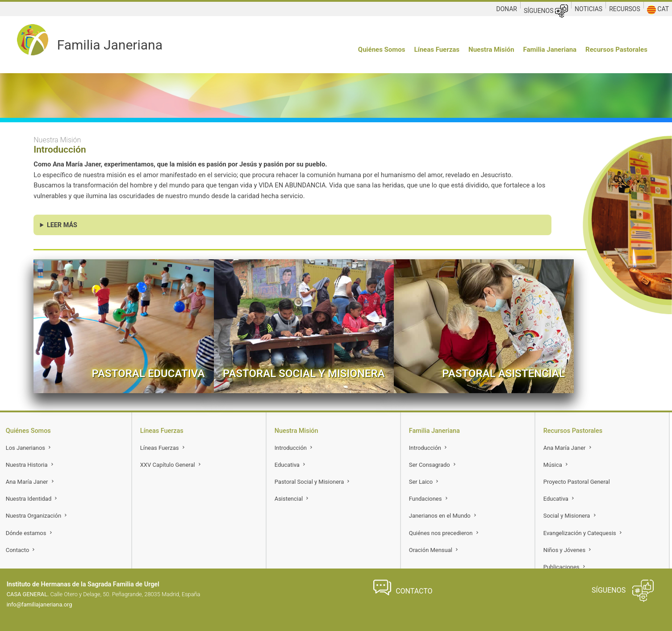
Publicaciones (565, 567)
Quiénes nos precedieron (445, 533)
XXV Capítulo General (171, 465)
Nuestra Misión (491, 50)
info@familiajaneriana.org (40, 604)
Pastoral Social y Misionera (313, 482)
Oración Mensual (434, 550)
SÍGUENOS (546, 11)
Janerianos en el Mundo (443, 516)
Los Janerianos (29, 448)
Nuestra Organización (37, 516)
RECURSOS (625, 9)
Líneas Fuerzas (437, 50)
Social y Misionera (570, 516)
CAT (658, 10)
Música (556, 465)
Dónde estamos (30, 533)
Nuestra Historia (30, 465)
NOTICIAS (589, 9)
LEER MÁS (62, 225)
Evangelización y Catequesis (583, 533)
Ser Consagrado (433, 465)
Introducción (294, 448)
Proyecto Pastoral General (577, 482)
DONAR (507, 9)
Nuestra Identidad (32, 499)
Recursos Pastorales (616, 50)
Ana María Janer (31, 482)
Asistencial (292, 499)
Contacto (21, 550)
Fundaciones (429, 499)
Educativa (291, 465)
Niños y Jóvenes (568, 550)
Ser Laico (425, 482)
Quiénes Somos (382, 50)
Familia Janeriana (550, 50)
